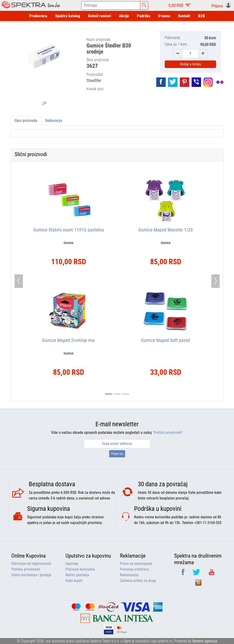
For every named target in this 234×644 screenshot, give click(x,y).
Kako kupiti (74, 581)
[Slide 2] (126, 394)
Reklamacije (129, 575)
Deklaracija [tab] (54, 121)
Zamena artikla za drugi (138, 581)
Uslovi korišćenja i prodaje (31, 575)
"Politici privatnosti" (168, 433)
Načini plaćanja (77, 575)
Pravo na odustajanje (136, 564)
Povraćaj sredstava (134, 569)
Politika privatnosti (26, 569)
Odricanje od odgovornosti (31, 564)
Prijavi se (117, 454)
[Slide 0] (109, 394)
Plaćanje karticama (80, 569)
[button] (222, 5)
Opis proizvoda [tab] (26, 121)
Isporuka (72, 564)
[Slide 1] (117, 394)
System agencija (205, 641)
